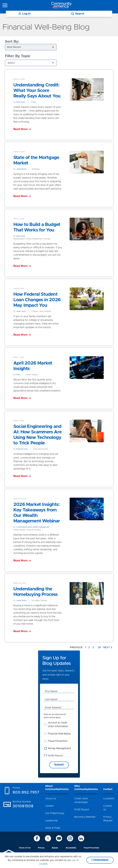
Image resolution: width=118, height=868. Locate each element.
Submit (59, 765)
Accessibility (71, 848)
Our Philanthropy (55, 813)
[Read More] (22, 129)
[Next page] (108, 647)
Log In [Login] (25, 14)
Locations (109, 799)
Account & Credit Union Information (58, 725)
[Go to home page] (61, 5)
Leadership (51, 821)
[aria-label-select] (31, 47)
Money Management (59, 748)
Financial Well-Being (59, 734)
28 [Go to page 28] (99, 647)
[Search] (78, 14)
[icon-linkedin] (81, 838)
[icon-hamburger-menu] (5, 5)
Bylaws (55, 848)
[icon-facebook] (37, 838)
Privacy (41, 848)
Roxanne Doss (22, 449)
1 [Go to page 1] (85, 647)
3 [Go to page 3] (93, 647)
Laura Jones (21, 311)
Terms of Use (25, 848)
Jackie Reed (21, 169)
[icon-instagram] (70, 838)
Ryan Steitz (21, 102)
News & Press (53, 828)
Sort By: (12, 42)
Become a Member (85, 817)
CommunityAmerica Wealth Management (33, 527)
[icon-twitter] (48, 838)
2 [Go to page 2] (89, 647)
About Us (51, 799)
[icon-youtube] (59, 838)
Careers (50, 806)
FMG (18, 375)
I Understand (100, 860)
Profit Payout (55, 756)
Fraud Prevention (58, 741)
